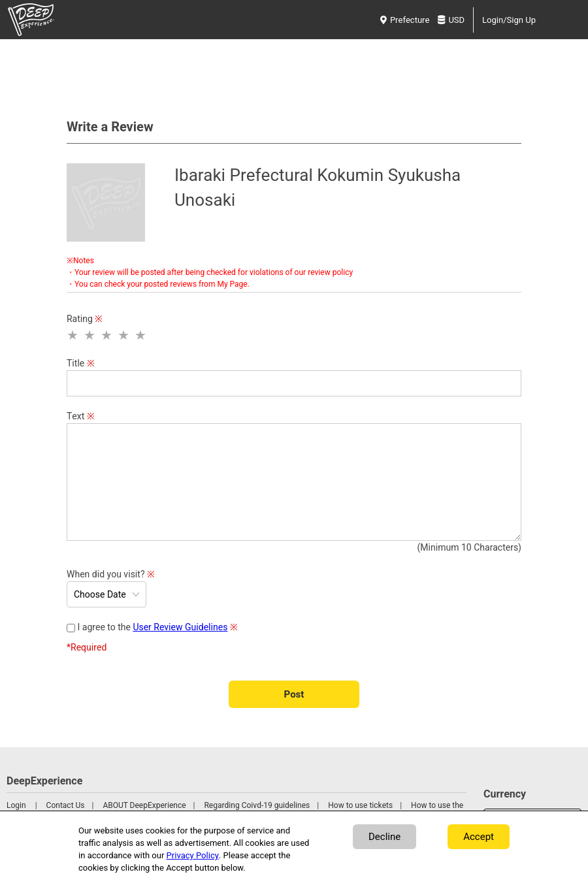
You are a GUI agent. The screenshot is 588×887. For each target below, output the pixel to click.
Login (16, 805)
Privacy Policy (193, 855)
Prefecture (405, 20)
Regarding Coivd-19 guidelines (257, 805)
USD (451, 20)
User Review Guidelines (180, 627)
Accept (479, 837)
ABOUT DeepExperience (144, 805)
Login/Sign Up (509, 20)
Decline (384, 837)
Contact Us (66, 805)
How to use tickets (360, 805)
